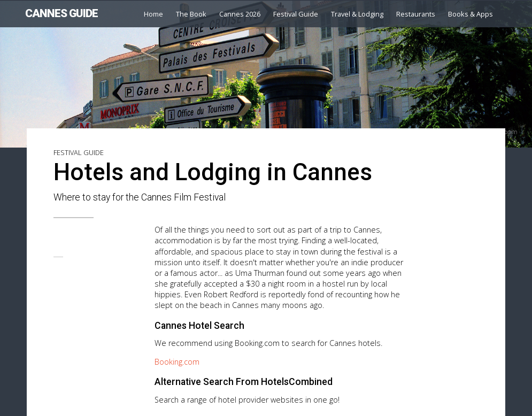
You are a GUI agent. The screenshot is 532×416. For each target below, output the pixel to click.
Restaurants (416, 14)
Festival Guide (296, 14)
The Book (191, 14)
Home (153, 14)
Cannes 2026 (240, 14)
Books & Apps (471, 14)
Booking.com (177, 362)
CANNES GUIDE (61, 13)
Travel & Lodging (357, 14)
